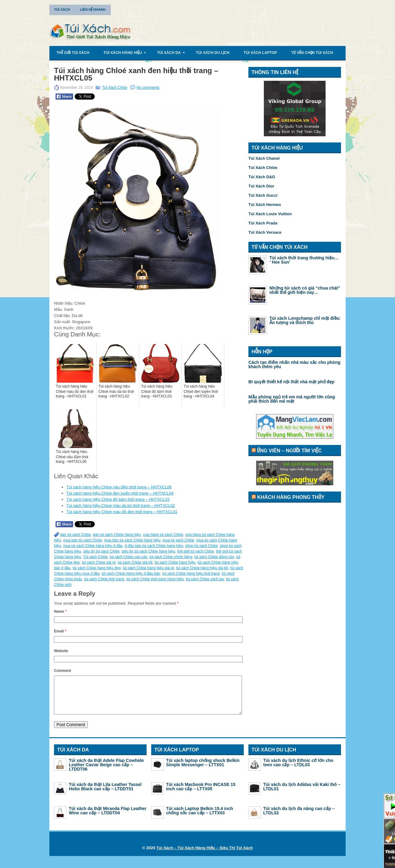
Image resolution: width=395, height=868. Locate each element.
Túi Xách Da (173, 50)
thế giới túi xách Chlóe (196, 551)
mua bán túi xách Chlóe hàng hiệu (132, 540)
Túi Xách (62, 10)
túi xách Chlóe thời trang (104, 579)
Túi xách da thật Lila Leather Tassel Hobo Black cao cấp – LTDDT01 (105, 794)
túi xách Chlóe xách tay (205, 579)
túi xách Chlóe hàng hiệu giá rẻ (148, 568)
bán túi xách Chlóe (75, 535)
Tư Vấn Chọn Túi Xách (312, 53)
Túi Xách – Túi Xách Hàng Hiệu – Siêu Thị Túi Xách (205, 855)
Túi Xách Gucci (263, 195)
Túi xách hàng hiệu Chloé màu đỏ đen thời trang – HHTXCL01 (122, 512)
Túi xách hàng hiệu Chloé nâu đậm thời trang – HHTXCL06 (119, 487)
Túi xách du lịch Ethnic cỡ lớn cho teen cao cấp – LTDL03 (298, 770)
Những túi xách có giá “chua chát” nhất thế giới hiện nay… (305, 290)
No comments (148, 88)
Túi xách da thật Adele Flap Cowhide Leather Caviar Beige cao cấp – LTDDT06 (106, 772)
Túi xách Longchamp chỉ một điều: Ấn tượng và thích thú (305, 320)
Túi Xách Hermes (265, 205)
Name (60, 611)
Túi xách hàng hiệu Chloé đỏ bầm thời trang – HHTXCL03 (118, 499)
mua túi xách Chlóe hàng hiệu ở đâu (93, 546)
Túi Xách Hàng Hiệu (127, 50)
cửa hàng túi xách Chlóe (163, 535)
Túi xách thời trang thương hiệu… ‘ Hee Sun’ (304, 260)
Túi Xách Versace (265, 232)
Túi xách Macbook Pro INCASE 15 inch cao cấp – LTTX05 (201, 794)
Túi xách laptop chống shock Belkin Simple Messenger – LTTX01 (203, 770)
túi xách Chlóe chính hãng (171, 557)
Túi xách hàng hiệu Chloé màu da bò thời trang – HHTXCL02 (121, 506)
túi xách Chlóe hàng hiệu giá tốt (202, 568)
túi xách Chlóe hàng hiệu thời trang (191, 574)
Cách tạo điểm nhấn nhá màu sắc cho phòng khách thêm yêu (294, 364)
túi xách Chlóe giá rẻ (99, 562)
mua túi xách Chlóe (179, 540)
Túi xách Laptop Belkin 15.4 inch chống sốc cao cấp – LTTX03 (200, 818)
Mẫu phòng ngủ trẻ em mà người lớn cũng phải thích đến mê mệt (292, 399)
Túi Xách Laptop (260, 53)
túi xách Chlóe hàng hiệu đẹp (97, 568)
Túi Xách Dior (261, 186)
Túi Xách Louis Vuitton (270, 214)
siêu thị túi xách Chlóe (101, 551)
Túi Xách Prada (263, 223)
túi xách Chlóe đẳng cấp (214, 557)
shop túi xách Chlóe (201, 546)
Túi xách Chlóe (95, 557)
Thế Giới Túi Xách (73, 53)
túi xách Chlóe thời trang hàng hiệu (155, 579)
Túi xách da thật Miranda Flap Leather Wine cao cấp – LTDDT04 (108, 818)
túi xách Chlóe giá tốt (135, 562)
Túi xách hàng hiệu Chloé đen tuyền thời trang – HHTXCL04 (120, 493)
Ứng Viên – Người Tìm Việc (289, 451)
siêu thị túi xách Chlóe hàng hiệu (148, 551)
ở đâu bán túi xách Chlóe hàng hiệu (154, 546)
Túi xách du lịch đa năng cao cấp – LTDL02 (299, 818)
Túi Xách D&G (262, 177)
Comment (62, 671)
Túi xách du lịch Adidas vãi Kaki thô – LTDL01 (302, 794)
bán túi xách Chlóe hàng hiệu (117, 535)
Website (61, 651)
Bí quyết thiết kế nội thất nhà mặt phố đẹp (291, 382)
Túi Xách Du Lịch (213, 53)
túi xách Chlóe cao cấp (129, 557)
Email (60, 631)
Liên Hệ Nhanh (93, 10)
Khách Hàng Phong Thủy (291, 497)
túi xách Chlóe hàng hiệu (175, 562)
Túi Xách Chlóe (114, 88)
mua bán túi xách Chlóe (83, 540)
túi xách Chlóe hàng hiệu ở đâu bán (131, 574)
